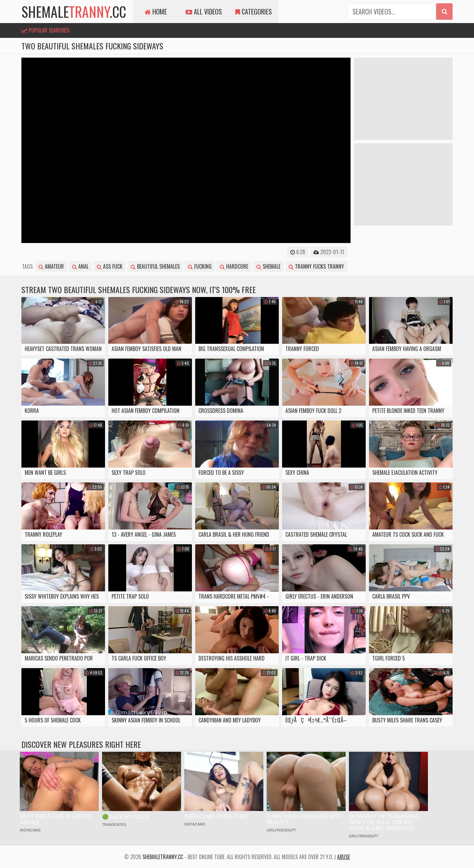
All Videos (204, 12)
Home (156, 12)
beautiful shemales (155, 266)
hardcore (234, 266)
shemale (268, 266)
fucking (200, 266)
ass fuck (110, 266)
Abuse (343, 857)
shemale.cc (74, 12)
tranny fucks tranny (316, 266)
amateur (51, 266)
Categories (254, 12)
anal (80, 266)
